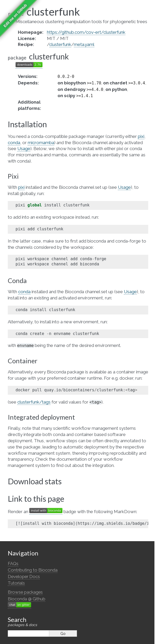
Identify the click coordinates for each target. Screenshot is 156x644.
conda (14, 143)
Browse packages (25, 592)
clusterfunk (60, 44)
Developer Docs (24, 576)
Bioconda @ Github (27, 599)
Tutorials (16, 583)
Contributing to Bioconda (33, 570)
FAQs (13, 563)
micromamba (41, 143)
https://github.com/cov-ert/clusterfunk (86, 32)
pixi (141, 136)
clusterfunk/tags (34, 402)
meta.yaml (84, 44)
